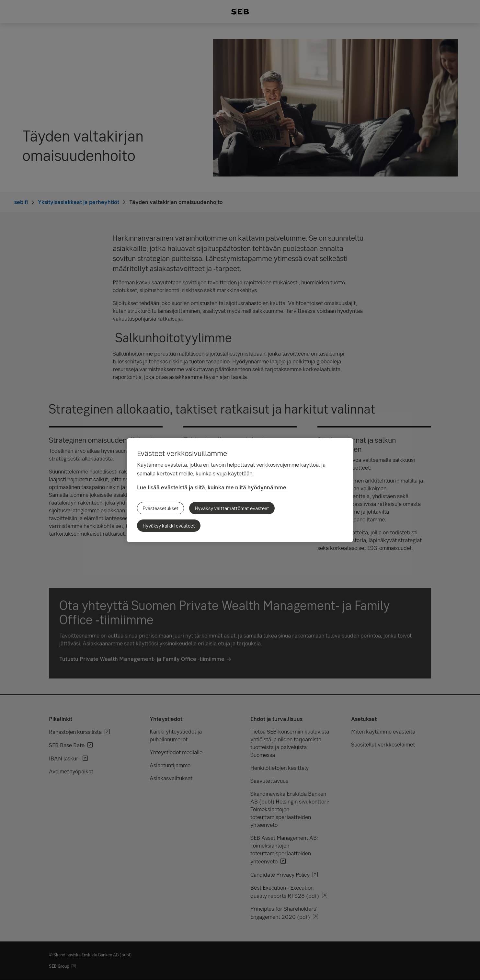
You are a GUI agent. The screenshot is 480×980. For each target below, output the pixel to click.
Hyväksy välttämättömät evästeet (232, 508)
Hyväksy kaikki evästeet (169, 526)
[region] (240, 490)
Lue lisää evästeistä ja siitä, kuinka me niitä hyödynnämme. (212, 487)
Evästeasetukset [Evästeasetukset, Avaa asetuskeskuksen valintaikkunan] (160, 508)
